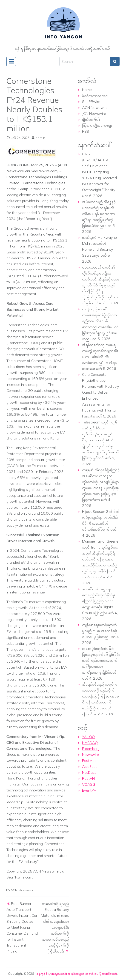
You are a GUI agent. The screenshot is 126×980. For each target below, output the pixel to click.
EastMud (89, 760)
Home (87, 90)
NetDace (89, 772)
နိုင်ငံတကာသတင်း (95, 96)
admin (40, 138)
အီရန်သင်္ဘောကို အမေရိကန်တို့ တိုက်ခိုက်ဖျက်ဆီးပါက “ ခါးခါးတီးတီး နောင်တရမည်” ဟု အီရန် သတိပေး (100, 357)
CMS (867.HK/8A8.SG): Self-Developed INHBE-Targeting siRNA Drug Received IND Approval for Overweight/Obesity (99, 172)
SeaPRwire (91, 102)
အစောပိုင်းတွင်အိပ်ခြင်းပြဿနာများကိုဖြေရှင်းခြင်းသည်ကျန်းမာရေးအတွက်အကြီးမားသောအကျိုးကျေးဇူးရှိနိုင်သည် (101, 660)
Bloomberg (91, 749)
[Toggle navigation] (11, 62)
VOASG (89, 784)
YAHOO (88, 737)
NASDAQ (90, 743)
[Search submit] (115, 61)
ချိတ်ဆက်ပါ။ (91, 119)
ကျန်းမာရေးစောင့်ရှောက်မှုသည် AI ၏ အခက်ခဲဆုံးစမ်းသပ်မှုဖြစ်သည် (100, 631)
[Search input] (85, 61)
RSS (86, 131)
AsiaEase (90, 766)
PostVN (88, 778)
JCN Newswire (94, 113)
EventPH (89, 790)
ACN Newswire (22, 890)
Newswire (90, 755)
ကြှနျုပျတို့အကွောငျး (97, 125)
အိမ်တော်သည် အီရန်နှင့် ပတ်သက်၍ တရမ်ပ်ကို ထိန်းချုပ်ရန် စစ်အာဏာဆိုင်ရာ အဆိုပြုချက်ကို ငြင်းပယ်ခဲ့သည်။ (99, 214)
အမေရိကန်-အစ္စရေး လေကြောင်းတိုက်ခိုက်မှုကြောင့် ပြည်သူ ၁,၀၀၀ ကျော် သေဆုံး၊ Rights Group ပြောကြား (99, 601)
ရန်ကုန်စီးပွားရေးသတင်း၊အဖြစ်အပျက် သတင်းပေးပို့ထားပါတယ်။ (77, 974)
